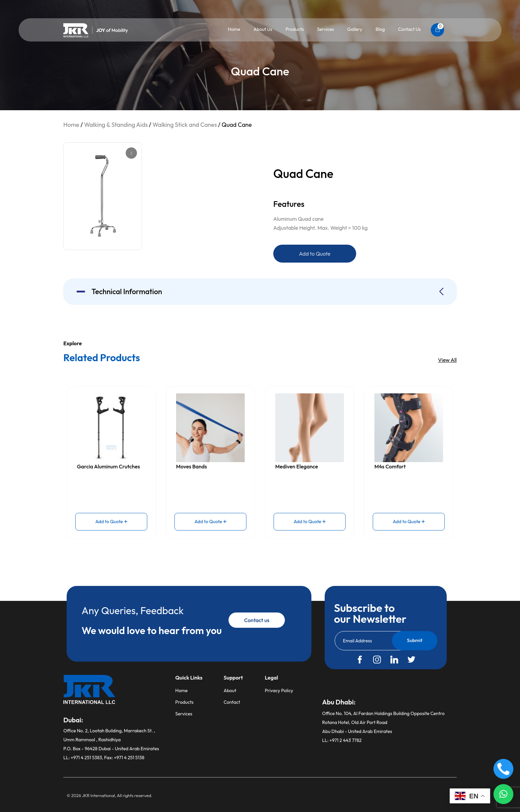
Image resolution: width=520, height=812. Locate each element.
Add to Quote (315, 254)
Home (234, 29)
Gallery (355, 29)
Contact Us (409, 29)
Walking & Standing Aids (116, 125)
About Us (263, 29)
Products (295, 29)
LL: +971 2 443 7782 (342, 740)
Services (325, 29)
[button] (503, 794)
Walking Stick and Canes (185, 125)
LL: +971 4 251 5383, (84, 758)
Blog (380, 29)
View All (447, 360)
